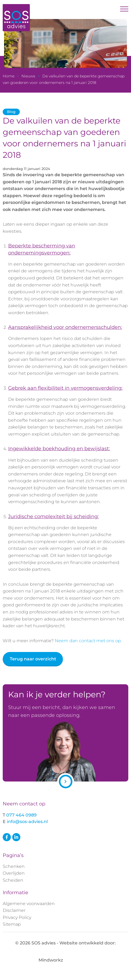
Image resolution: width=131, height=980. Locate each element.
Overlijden (14, 873)
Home (9, 76)
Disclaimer (14, 910)
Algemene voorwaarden (29, 904)
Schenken (14, 866)
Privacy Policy (17, 917)
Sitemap (12, 924)
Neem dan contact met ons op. (88, 641)
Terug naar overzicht (33, 659)
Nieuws (28, 76)
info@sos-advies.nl (27, 822)
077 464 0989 (21, 815)
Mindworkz (66, 960)
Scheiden (13, 880)
